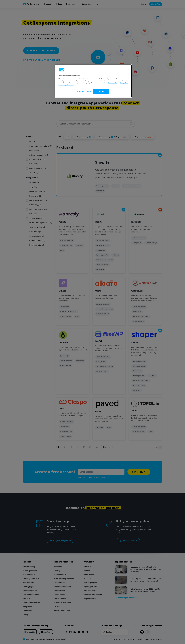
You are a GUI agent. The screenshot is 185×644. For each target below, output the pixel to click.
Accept (101, 91)
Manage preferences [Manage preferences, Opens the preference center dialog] (84, 91)
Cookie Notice (113, 83)
